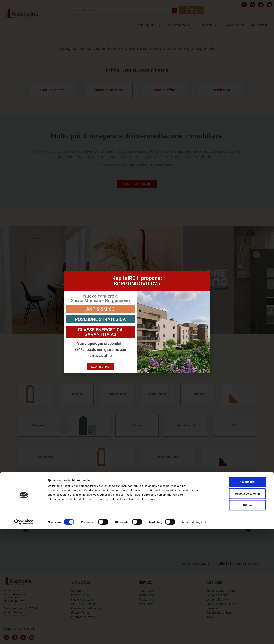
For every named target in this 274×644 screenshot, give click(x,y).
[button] (205, 276)
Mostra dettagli (192, 637)
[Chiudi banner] (268, 593)
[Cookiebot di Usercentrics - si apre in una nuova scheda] (24, 637)
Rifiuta (234, 620)
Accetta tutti (234, 597)
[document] (137, 322)
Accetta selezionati (234, 608)
